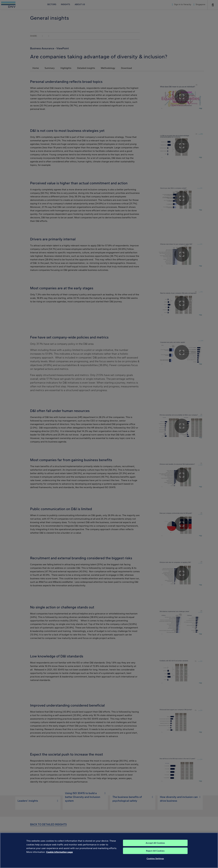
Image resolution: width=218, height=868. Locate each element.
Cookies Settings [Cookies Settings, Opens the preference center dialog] (155, 859)
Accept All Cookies (155, 843)
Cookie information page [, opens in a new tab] (60, 852)
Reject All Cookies (155, 851)
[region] (109, 850)
